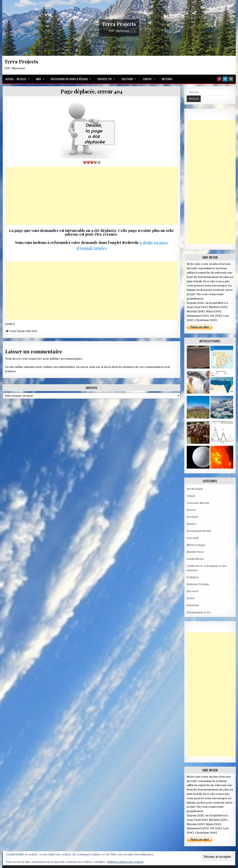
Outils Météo (195, 559)
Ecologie (193, 517)
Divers (191, 510)
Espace (192, 524)
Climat (191, 496)
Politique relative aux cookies (125, 862)
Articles (99, 248)
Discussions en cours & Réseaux (69, 79)
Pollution (193, 577)
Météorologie (196, 545)
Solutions (127, 79)
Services (193, 591)
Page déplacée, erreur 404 (92, 91)
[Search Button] (231, 79)
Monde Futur (195, 552)
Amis (38, 79)
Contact (148, 79)
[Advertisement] (92, 196)
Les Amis (193, 538)
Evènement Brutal (199, 531)
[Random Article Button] (219, 79)
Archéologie (195, 489)
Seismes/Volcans (198, 584)
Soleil (190, 598)
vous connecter (32, 359)
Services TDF (105, 79)
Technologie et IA (198, 612)
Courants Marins (198, 503)
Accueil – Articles (16, 79)
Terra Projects (119, 24)
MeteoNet (167, 79)
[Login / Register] (225, 79)
